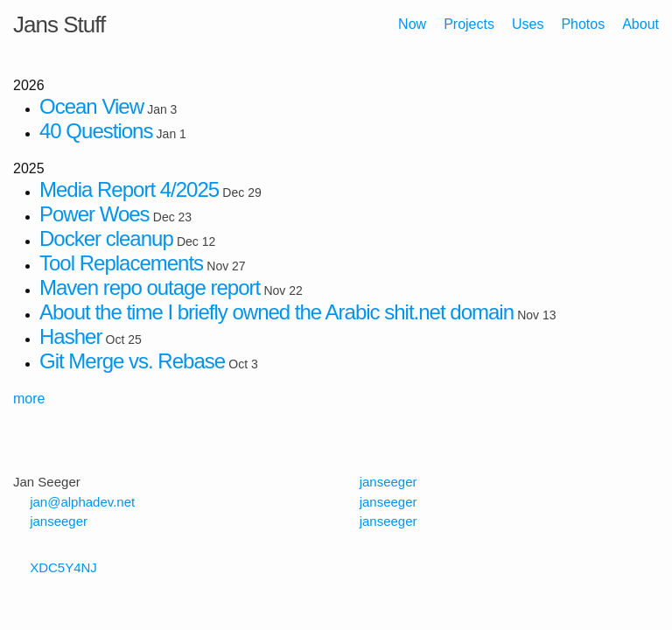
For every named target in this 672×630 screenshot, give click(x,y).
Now (412, 24)
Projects (469, 24)
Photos (583, 24)
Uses (528, 24)
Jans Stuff (59, 24)
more (29, 399)
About (640, 24)
